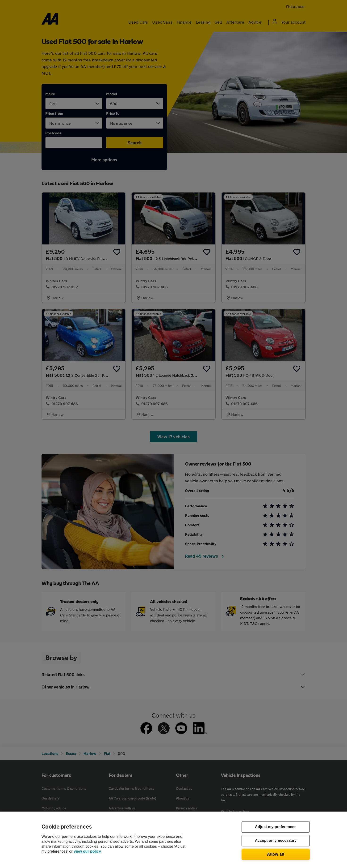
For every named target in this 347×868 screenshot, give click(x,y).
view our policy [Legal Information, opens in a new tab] (88, 851)
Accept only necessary (276, 841)
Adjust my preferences (276, 827)
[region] (173, 840)
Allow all (276, 854)
